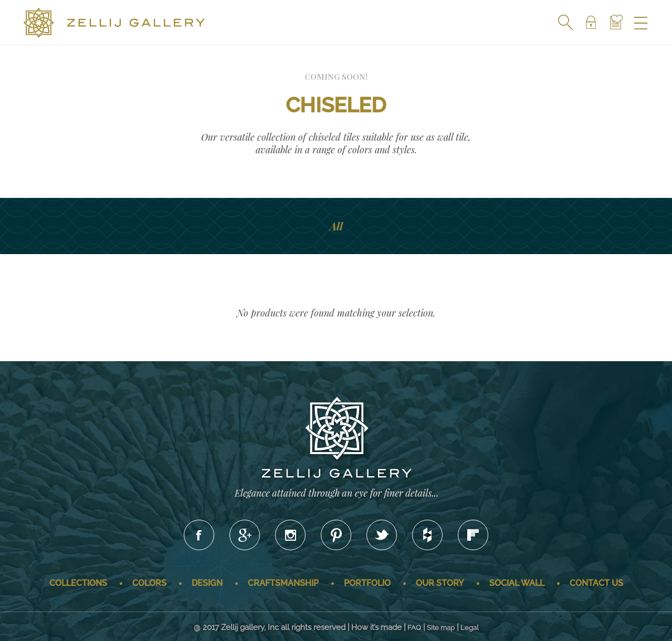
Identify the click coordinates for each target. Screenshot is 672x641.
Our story (440, 583)
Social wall (517, 583)
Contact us (596, 583)
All (336, 226)
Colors (149, 583)
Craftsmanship (283, 583)
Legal (470, 628)
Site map (441, 628)
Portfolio (367, 583)
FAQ (414, 628)
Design (207, 583)
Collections (78, 583)
